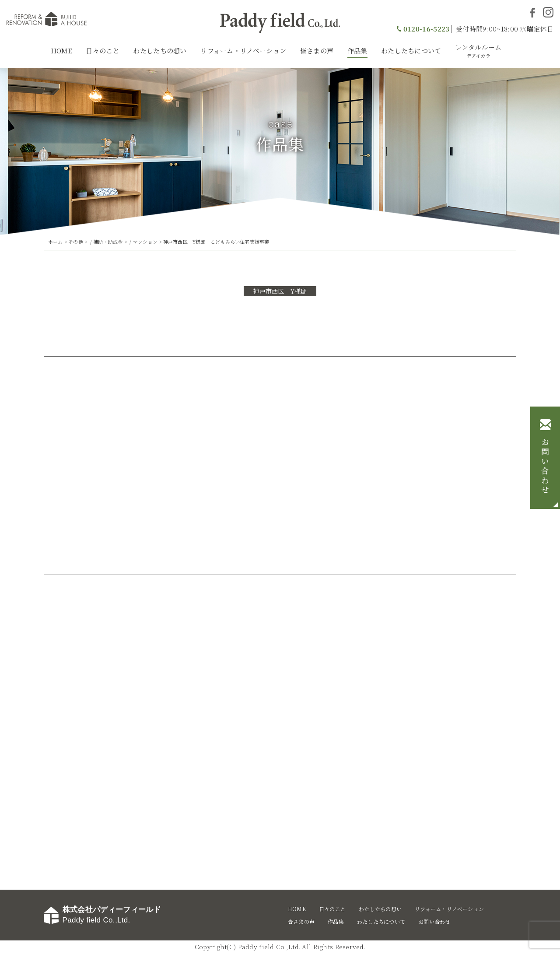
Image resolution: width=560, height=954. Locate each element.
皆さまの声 (317, 51)
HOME (61, 51)
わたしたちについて (411, 51)
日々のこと (103, 51)
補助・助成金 (108, 242)
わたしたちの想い (160, 51)
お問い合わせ (545, 466)
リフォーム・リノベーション (243, 51)
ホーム (56, 242)
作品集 (357, 51)
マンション (145, 242)
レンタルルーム (478, 51)
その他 (76, 242)
